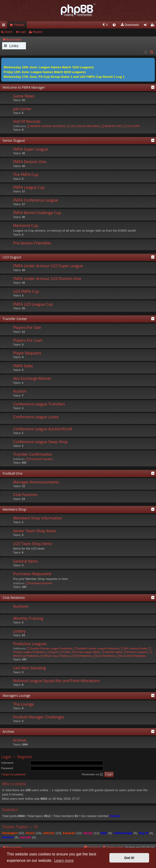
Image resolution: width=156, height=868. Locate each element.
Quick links (5, 26)
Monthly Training (28, 618)
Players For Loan (28, 340)
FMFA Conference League (36, 200)
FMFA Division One (30, 162)
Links (14, 46)
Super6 (53, 652)
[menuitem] (67, 25)
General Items (26, 561)
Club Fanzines (25, 495)
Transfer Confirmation (33, 454)
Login (23, 32)
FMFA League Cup (29, 187)
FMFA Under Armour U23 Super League (48, 266)
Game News (24, 96)
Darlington (10, 833)
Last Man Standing (29, 668)
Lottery (19, 631)
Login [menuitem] (146, 26)
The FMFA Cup (26, 175)
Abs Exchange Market (32, 378)
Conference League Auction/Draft (43, 429)
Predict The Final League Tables (80, 652)
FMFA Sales (23, 366)
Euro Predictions (105, 656)
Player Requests (27, 353)
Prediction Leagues (30, 644)
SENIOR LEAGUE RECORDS (46, 126)
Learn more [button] (64, 861)
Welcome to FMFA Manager (24, 87)
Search (8, 32)
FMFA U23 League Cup (33, 304)
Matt (104, 833)
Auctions (21, 606)
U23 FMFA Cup (26, 291)
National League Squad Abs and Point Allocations (56, 681)
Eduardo (69, 833)
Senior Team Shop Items (35, 531)
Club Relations (14, 598)
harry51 (26, 837)
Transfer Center (15, 319)
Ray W (144, 833)
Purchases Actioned (39, 583)
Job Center (22, 109)
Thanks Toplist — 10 (20, 827)
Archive (8, 732)
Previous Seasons (136, 652)
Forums (19, 25)
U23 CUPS (132, 126)
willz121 (49, 833)
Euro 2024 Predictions (132, 656)
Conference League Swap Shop (40, 442)
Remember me (92, 775)
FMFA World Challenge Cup (37, 213)
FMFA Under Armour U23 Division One (47, 279)
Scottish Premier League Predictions (50, 648)
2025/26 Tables (112, 652)
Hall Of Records (27, 121)
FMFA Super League (31, 149)
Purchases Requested (32, 574)
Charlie (115, 816)
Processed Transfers (39, 459)
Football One (12, 473)
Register (38, 32)
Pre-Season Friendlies (32, 243)
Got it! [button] (129, 858)
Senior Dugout (14, 140)
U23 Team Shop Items (33, 544)
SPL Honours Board (134, 648)
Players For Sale (27, 327)
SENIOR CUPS (112, 126)
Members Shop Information (38, 518)
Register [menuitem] (154, 26)
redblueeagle (123, 833)
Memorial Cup (26, 225)
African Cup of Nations (55, 656)
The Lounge (23, 704)
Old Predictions (81, 656)
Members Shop (14, 509)
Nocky (88, 833)
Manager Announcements (36, 482)
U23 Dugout (12, 257)
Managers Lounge (17, 696)
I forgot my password (13, 774)
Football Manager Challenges (39, 717)
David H (8, 837)
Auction (20, 391)
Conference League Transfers (39, 404)
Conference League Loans (36, 417)
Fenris (30, 833)
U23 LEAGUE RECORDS (83, 126)
